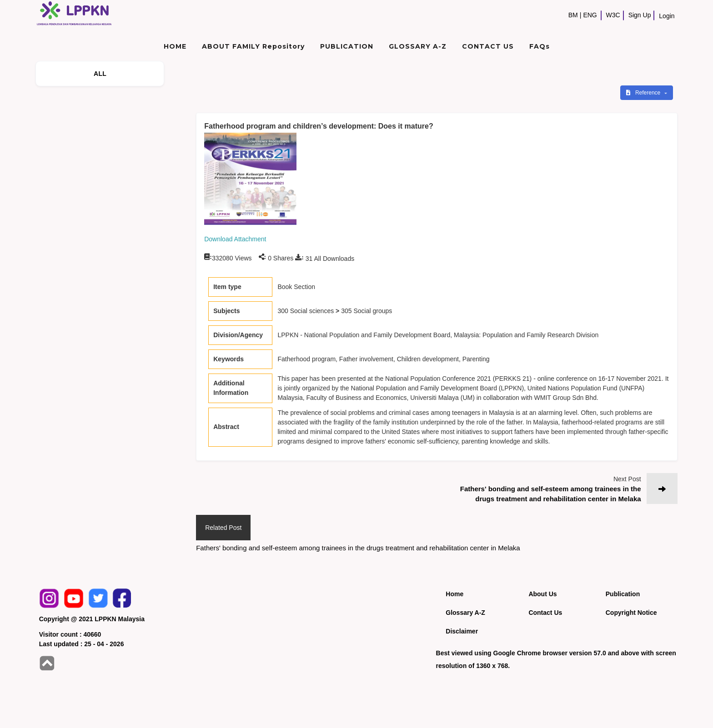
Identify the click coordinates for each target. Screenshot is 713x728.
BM (573, 15)
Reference (644, 93)
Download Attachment (235, 239)
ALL (100, 74)
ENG (590, 15)
